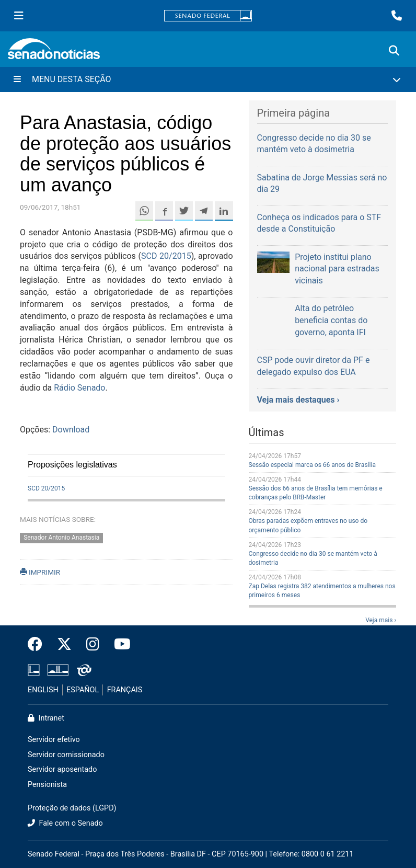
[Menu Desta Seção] (208, 79)
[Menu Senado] (19, 16)
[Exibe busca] (394, 51)
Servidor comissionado (66, 755)
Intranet (46, 718)
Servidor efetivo (54, 740)
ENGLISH (43, 690)
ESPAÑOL (83, 690)
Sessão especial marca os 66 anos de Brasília (312, 465)
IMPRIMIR (40, 572)
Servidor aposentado (62, 769)
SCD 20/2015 (166, 256)
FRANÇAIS (125, 690)
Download (71, 430)
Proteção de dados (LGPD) (72, 808)
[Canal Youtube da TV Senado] (119, 645)
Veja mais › (381, 620)
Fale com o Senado (65, 823)
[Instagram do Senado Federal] (93, 645)
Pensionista (47, 785)
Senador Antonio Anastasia (61, 538)
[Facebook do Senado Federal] (39, 645)
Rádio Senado (79, 388)
